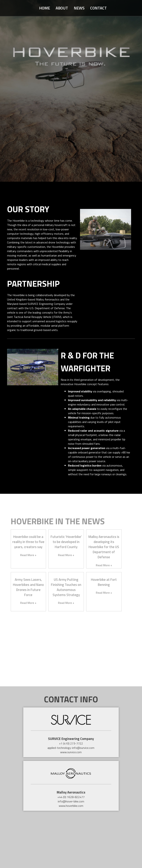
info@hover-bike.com (71, 801)
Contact (98, 8)
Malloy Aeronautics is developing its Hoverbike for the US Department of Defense (104, 547)
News (79, 8)
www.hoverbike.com (71, 806)
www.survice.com (71, 752)
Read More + (28, 555)
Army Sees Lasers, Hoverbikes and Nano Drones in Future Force (28, 587)
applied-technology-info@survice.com (71, 748)
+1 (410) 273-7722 (71, 743)
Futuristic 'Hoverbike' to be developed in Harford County (66, 542)
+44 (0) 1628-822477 (71, 797)
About (62, 8)
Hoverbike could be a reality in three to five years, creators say (28, 542)
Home (45, 8)
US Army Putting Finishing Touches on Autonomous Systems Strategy (66, 587)
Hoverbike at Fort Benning (104, 582)
